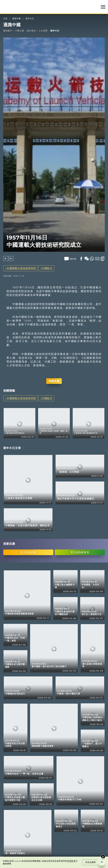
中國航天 (47, 268)
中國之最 (20, 31)
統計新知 (31, 31)
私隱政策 (71, 861)
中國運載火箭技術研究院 (21, 268)
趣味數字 (8, 31)
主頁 (5, 19)
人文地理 (43, 31)
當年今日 (30, 19)
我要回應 (54, 381)
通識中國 (16, 19)
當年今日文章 (12, 448)
